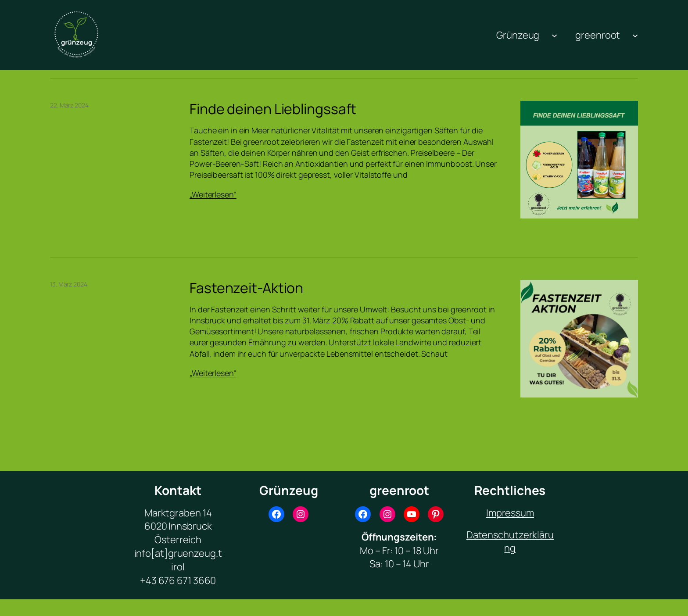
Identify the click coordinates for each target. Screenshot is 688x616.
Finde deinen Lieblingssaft (273, 109)
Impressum (510, 513)
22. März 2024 (69, 105)
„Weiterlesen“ (213, 194)
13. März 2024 (69, 284)
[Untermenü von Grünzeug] (554, 35)
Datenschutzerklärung (510, 542)
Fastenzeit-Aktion (246, 288)
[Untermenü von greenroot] (635, 35)
